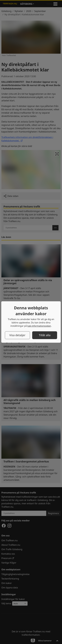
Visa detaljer (17, 335)
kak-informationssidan (39, 326)
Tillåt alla (45, 335)
